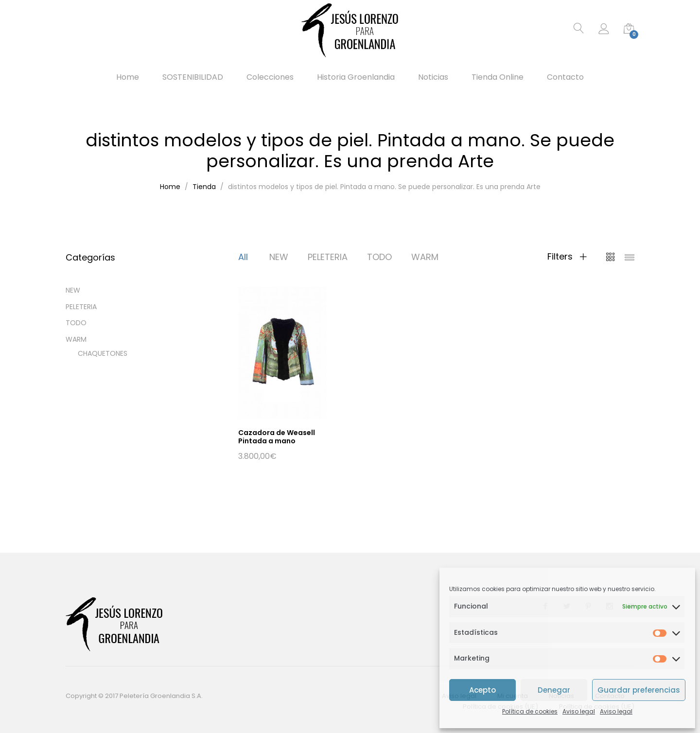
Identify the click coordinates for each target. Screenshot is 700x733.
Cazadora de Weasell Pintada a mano (277, 437)
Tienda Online (498, 77)
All (243, 257)
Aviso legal (579, 711)
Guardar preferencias (639, 690)
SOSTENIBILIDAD (193, 77)
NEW (279, 257)
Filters (567, 257)
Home (128, 77)
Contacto (565, 77)
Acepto (482, 690)
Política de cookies (530, 711)
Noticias (433, 77)
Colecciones (270, 77)
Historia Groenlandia (356, 77)
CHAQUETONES (103, 353)
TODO (379, 257)
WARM (425, 257)
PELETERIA (328, 257)
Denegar (554, 690)
